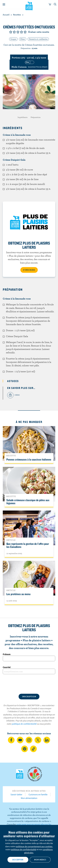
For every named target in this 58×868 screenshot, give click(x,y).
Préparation (36, 117)
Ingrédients (23, 117)
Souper (13, 39)
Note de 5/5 (25, 32)
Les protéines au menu (18, 594)
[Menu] (4, 4)
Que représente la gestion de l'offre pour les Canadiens (28, 545)
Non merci (40, 860)
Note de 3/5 (18, 32)
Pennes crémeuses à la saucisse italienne (29, 459)
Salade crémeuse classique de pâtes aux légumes (28, 502)
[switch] (29, 65)
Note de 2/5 (14, 32)
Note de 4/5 (22, 32)
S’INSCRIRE (29, 270)
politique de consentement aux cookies (34, 846)
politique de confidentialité (24, 724)
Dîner (23, 39)
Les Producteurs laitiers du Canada (29, 6)
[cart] (50, 4)
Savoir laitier (16, 794)
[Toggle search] (55, 4)
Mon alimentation (29, 798)
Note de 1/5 (11, 32)
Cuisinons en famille (38, 794)
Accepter (18, 860)
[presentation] (29, 684)
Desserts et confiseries (38, 39)
